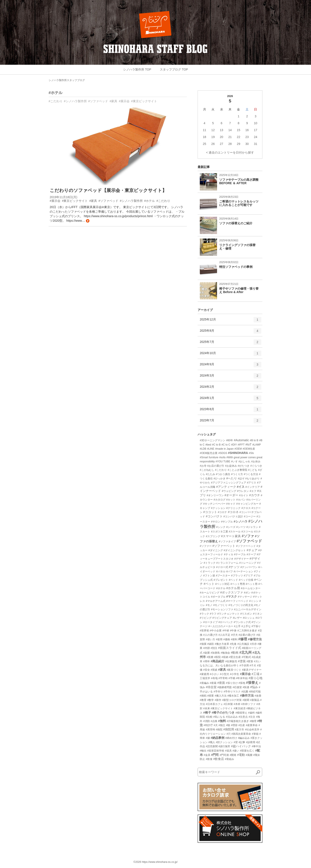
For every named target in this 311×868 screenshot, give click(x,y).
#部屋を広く (247, 751)
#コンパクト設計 (233, 516)
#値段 (211, 644)
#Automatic (241, 440)
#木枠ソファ (248, 704)
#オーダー (231, 495)
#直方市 (240, 730)
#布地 (214, 678)
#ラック (204, 614)
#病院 (219, 730)
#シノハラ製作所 (75, 101)
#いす (234, 461)
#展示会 (124, 101)
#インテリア (253, 487)
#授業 (211, 696)
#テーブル (240, 554)
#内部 (207, 648)
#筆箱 (255, 734)
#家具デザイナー (252, 670)
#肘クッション (224, 742)
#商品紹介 (217, 661)
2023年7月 (231, 422)
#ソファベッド (98, 101)
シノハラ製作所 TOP (137, 69)
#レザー (237, 618)
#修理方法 (255, 639)
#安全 (207, 670)
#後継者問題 (225, 687)
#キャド (231, 504)
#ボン (247, 593)
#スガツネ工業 (220, 532)
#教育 (203, 700)
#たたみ (210, 474)
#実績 (214, 670)
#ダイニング (216, 550)
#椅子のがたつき (223, 713)
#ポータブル (218, 597)
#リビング (206, 618)
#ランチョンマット (228, 614)
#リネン (258, 614)
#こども (253, 470)
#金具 (207, 755)
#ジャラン (252, 527)
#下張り (256, 626)
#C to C (226, 445)
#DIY (234, 445)
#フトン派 (209, 576)
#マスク (232, 596)
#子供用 (244, 666)
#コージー (250, 516)
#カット (231, 500)
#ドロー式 (222, 567)
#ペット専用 (238, 584)
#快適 (246, 687)
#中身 (233, 631)
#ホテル (56, 93)
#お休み (256, 461)
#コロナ (223, 512)
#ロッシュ (249, 618)
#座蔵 (213, 683)
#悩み (254, 687)
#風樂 (249, 755)
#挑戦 (203, 696)
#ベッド (233, 580)
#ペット (209, 584)
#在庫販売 (231, 661)
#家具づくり (234, 670)
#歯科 (251, 713)
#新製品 (255, 700)
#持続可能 (255, 692)
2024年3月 (231, 377)
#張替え (252, 683)
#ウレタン (243, 491)
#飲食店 (219, 759)
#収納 (225, 657)
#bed (208, 445)
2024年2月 (231, 388)
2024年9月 (231, 366)
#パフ (229, 571)
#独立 (222, 725)
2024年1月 (231, 400)
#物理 (253, 721)
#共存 (253, 644)
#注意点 (243, 717)
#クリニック (233, 508)
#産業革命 (252, 725)
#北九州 (245, 652)
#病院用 (229, 729)
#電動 (241, 755)
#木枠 (237, 704)
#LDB (203, 449)
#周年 (207, 661)
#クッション (218, 508)
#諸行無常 (224, 746)
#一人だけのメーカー (221, 626)
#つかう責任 (223, 474)
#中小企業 (216, 631)
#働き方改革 (222, 644)
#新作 (218, 700)
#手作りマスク (232, 692)
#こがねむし (207, 470)
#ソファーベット (224, 546)
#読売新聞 (212, 746)
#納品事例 (217, 738)
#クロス (246, 508)
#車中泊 (256, 746)
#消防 (207, 721)
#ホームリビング (210, 593)
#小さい (215, 674)
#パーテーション (244, 571)
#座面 (221, 683)
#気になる (219, 717)
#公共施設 (243, 644)
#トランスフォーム (227, 563)
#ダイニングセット (235, 550)
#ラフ (213, 614)
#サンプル (227, 522)
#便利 (234, 639)
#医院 (217, 657)
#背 (236, 742)
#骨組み (229, 759)
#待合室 (211, 687)
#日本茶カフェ (214, 704)
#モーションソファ (222, 609)
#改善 (258, 696)
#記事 (242, 742)
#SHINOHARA (238, 453)
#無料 (222, 721)
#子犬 (253, 666)
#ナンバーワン (249, 567)
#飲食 (209, 759)
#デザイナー (242, 559)
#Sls (251, 453)
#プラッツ (237, 576)
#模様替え (241, 713)
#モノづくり (220, 605)
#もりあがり (253, 479)
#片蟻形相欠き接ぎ (238, 721)
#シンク (221, 527)
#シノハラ (241, 521)
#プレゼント (221, 580)
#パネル (221, 571)
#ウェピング (229, 491)
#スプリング (213, 536)
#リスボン (246, 614)
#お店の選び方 (216, 466)
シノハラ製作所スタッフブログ (67, 80)
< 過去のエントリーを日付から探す (230, 152)
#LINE (211, 449)
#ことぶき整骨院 (237, 470)
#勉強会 (225, 653)
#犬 (216, 725)
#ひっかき (220, 479)
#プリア (248, 576)
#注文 (252, 717)
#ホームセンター (251, 588)
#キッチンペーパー (214, 504)
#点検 (214, 721)
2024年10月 (231, 355)
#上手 (237, 626)
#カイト (244, 495)
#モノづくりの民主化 (241, 605)
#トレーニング (248, 563)
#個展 (203, 644)
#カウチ (255, 495)
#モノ (209, 605)
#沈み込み (232, 717)
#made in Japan (224, 449)
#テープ (251, 554)
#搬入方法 (221, 696)
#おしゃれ (245, 461)
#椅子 (207, 713)
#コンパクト (214, 516)
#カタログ (220, 500)
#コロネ (233, 512)
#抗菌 (245, 692)
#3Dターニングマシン (213, 440)
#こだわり (56, 101)
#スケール (235, 532)
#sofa (222, 457)
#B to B (254, 440)
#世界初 (204, 631)
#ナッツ (234, 567)
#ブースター (223, 576)
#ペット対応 (223, 584)
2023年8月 (231, 411)
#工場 (255, 674)
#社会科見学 (252, 730)
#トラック (210, 563)
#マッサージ (245, 597)
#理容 (234, 725)
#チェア (252, 550)
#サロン (216, 522)
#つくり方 (237, 474)
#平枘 (232, 678)
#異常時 (210, 730)
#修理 (243, 639)
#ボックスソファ (232, 592)
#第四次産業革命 (241, 734)
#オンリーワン (215, 495)
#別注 (214, 648)
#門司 (215, 755)
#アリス (251, 483)
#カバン (241, 500)
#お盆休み (231, 466)
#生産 (242, 725)
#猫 (228, 725)
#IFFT (241, 445)
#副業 (207, 653)
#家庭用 (204, 674)
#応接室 (237, 687)
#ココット (210, 512)
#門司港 (224, 755)
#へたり (232, 478)
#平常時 (223, 678)
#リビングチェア (222, 618)
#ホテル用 (233, 588)
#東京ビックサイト (144, 101)
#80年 (230, 440)
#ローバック (226, 622)
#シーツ (241, 527)
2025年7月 (231, 344)
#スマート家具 (231, 536)
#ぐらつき (256, 466)
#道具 (228, 751)
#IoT (248, 444)
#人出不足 (224, 635)
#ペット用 (252, 584)
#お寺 (203, 466)
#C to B (216, 445)
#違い (236, 751)
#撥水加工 (233, 696)
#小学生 (235, 674)
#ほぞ (241, 479)
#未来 (207, 708)
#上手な (246, 626)
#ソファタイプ (227, 542)
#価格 (227, 639)
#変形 (250, 661)
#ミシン (254, 601)
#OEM (238, 449)
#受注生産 (235, 657)
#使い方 (210, 639)
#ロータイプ (210, 622)
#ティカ (229, 554)
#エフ (253, 491)
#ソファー (206, 546)
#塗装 (242, 661)
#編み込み (244, 738)
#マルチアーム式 (216, 601)
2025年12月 (231, 321)
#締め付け (231, 738)
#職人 (212, 742)
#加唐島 (215, 653)
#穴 (229, 734)
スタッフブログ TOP (174, 69)
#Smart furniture (209, 457)
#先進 (233, 644)
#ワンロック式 (242, 622)
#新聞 (246, 700)
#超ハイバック (241, 746)
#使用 (219, 639)
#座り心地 (255, 678)
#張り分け (232, 683)
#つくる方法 (251, 474)
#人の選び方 (210, 635)
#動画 (235, 653)
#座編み (204, 683)
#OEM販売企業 (209, 453)
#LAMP (256, 445)
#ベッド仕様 (246, 580)
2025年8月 (231, 332)
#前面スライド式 (230, 648)
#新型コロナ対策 (232, 700)
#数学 (211, 700)
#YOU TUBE (223, 461)
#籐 (208, 738)
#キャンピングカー (247, 504)
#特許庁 (208, 725)
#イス (241, 487)
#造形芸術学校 (216, 751)
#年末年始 (242, 678)
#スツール (247, 532)
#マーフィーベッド (237, 601)
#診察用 (251, 742)
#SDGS (223, 453)
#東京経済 (240, 708)
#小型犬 (225, 674)
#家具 (113, 101)
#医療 (210, 657)
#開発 (233, 755)
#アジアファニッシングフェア (229, 483)
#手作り (218, 692)
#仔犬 (234, 635)
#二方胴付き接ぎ (247, 631)
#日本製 (228, 704)
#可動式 (246, 657)
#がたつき (244, 466)
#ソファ (248, 536)
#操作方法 (247, 695)
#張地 (242, 683)
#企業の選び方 (247, 635)
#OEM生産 (249, 449)
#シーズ (231, 527)
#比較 (209, 717)
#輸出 (203, 751)
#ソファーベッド (246, 546)
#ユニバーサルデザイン (248, 609)
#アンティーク (226, 487)
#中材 (226, 631)
